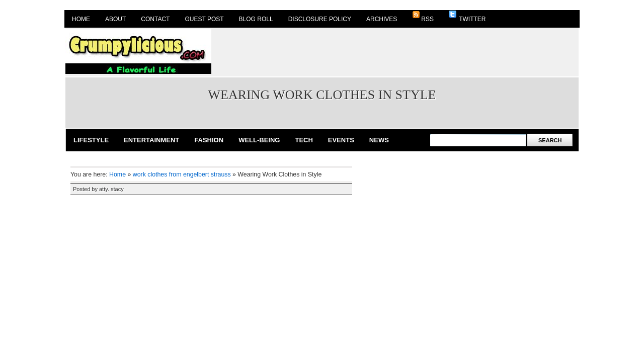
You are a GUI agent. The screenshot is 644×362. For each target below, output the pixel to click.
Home (81, 19)
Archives (382, 19)
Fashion (209, 140)
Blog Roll (256, 19)
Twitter (467, 17)
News (379, 140)
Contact (155, 19)
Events (341, 140)
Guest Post (204, 19)
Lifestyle (91, 140)
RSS (423, 17)
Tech (304, 140)
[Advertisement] (395, 51)
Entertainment (151, 140)
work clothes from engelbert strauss (182, 174)
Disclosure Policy (320, 19)
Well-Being (259, 140)
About (115, 19)
